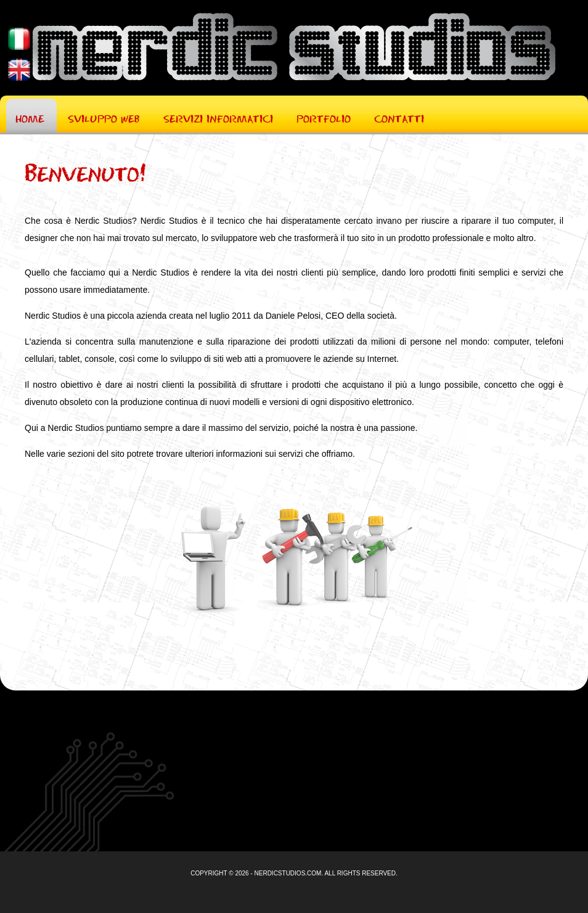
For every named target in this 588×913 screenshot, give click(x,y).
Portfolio (324, 118)
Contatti (399, 118)
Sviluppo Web (104, 118)
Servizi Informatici (218, 118)
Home (30, 118)
